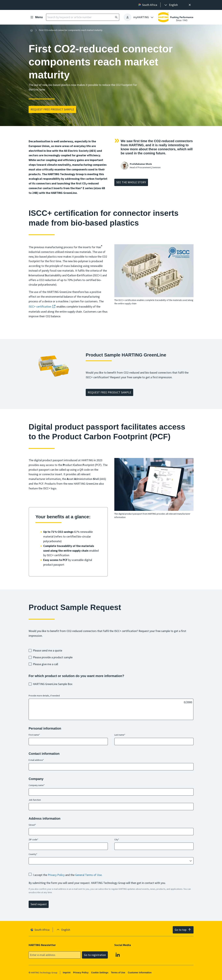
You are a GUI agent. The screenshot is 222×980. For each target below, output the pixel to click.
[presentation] (171, 5)
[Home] (32, 30)
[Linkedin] (118, 955)
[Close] (190, 5)
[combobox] (109, 861)
